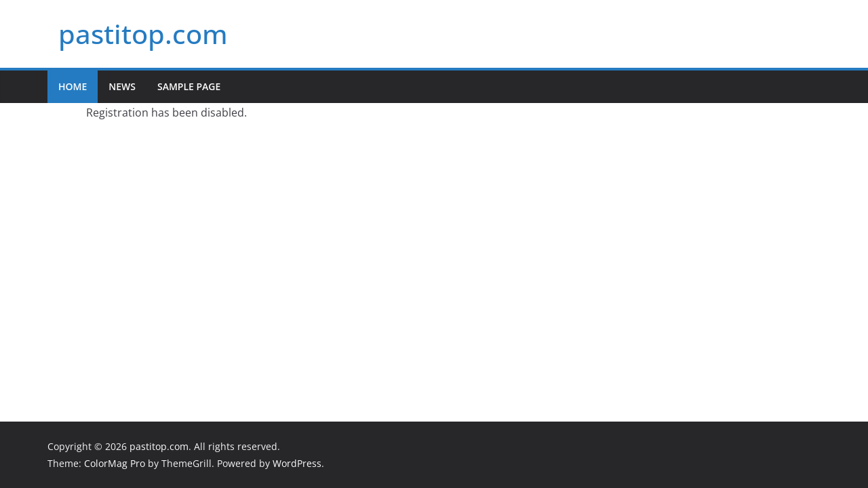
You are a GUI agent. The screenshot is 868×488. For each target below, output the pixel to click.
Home (73, 86)
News (122, 86)
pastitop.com (143, 34)
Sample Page (189, 86)
